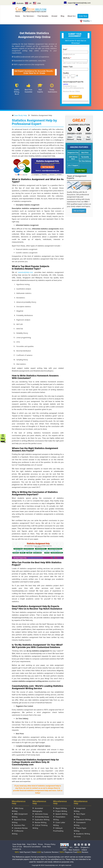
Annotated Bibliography (38, 810)
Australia (18, 3)
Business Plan (18, 825)
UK (28, 3)
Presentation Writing (59, 818)
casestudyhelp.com (25, 272)
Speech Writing (60, 814)
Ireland (84, 850)
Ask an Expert (79, 211)
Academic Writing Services (82, 835)
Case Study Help (20, 115)
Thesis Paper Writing (80, 829)
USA (37, 3)
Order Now (83, 16)
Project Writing (60, 811)
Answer (55, 16)
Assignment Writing (80, 810)
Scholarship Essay (41, 817)
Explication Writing (41, 819)
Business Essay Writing (19, 821)
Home (18, 16)
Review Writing (39, 822)
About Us (72, 16)
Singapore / (85, 847)
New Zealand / (74, 850)
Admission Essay (40, 814)
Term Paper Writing (79, 815)
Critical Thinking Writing (40, 827)
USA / (77, 847)
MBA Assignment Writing (20, 815)
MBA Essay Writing (18, 810)
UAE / (65, 850)
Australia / (64, 847)
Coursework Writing (80, 824)
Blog (62, 16)
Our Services (29, 16)
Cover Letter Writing (59, 824)
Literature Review (20, 828)
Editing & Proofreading (58, 829)
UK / (71, 847)
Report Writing (60, 808)
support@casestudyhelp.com (77, 3)
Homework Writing (82, 819)
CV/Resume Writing (18, 832)
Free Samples (43, 16)
